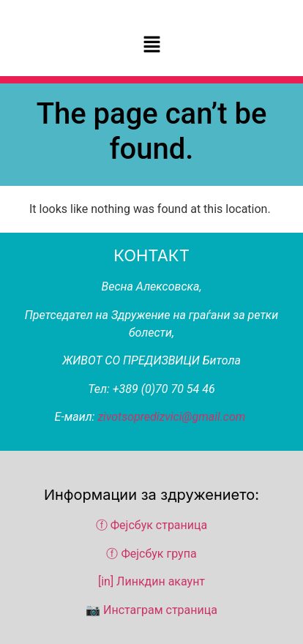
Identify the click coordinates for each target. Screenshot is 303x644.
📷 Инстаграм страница (151, 610)
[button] (151, 45)
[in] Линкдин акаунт (151, 581)
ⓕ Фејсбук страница (153, 525)
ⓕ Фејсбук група (151, 554)
